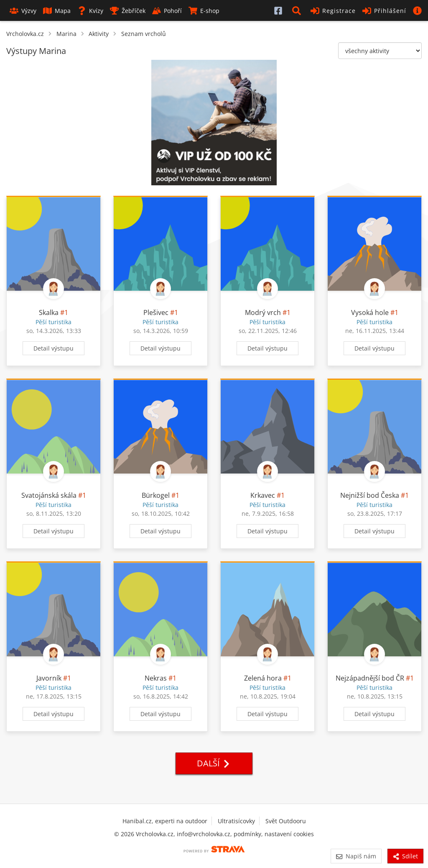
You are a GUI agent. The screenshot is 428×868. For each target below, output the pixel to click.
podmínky (247, 834)
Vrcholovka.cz (25, 34)
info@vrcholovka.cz (204, 834)
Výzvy (23, 11)
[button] (298, 10)
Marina (66, 34)
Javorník (49, 678)
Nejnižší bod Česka (370, 495)
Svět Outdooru (286, 821)
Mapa (57, 11)
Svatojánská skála (49, 495)
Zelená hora (263, 678)
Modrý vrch (263, 312)
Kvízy (90, 11)
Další (214, 763)
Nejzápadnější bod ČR (370, 678)
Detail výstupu (53, 348)
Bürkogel (156, 495)
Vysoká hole (370, 312)
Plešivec (156, 312)
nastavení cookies (289, 834)
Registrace (333, 11)
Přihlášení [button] (384, 11)
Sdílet (405, 856)
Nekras (156, 678)
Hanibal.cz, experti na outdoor (165, 821)
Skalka (49, 312)
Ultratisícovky (236, 821)
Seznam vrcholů (144, 34)
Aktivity (99, 34)
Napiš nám (356, 856)
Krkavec (263, 495)
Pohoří (167, 11)
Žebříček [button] (128, 11)
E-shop (204, 11)
